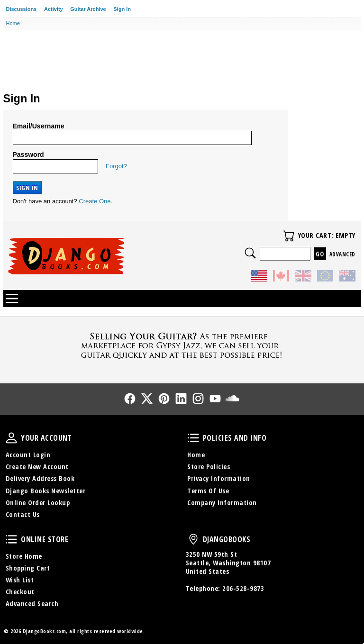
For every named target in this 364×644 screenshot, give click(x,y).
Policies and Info (193, 438)
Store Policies (209, 467)
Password (28, 154)
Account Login (28, 455)
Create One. (96, 201)
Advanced (342, 254)
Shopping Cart (28, 568)
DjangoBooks (193, 539)
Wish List (20, 580)
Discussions (22, 9)
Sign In (122, 9)
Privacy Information (219, 478)
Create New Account (37, 467)
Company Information (222, 503)
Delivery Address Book (40, 478)
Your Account (11, 438)
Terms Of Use (208, 491)
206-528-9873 (243, 588)
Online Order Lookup (38, 503)
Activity (54, 9)
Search (250, 253)
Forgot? (116, 166)
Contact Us (23, 514)
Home (196, 455)
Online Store (11, 539)
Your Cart (289, 236)
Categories (12, 299)
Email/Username (39, 126)
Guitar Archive (88, 9)
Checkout (20, 592)
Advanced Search (32, 603)
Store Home (24, 556)
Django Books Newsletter (46, 491)
